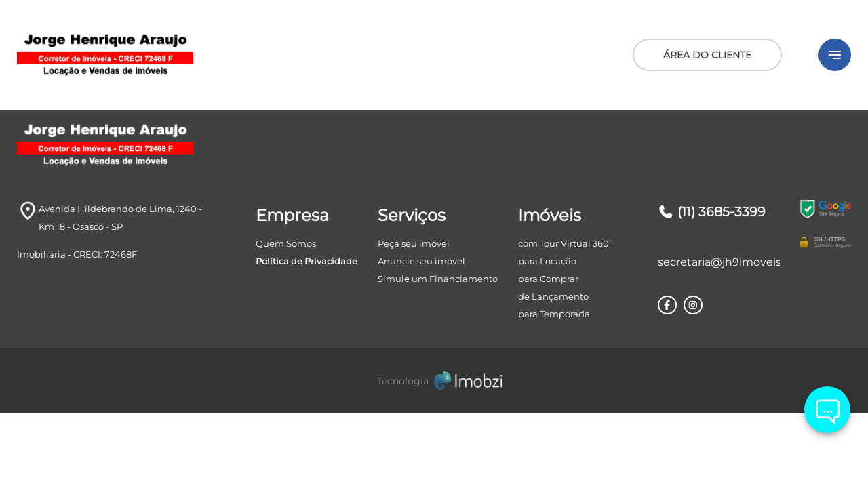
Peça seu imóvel (414, 243)
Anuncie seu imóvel (421, 261)
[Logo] (156, 55)
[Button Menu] (835, 55)
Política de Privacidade (307, 261)
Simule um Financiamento (438, 279)
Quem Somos (286, 243)
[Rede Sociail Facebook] (667, 305)
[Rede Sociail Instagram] (693, 305)
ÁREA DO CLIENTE (707, 55)
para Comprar (548, 279)
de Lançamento (553, 296)
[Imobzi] (434, 381)
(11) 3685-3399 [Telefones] (712, 212)
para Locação (547, 261)
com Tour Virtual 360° (565, 243)
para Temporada (554, 314)
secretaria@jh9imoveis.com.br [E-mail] (719, 262)
